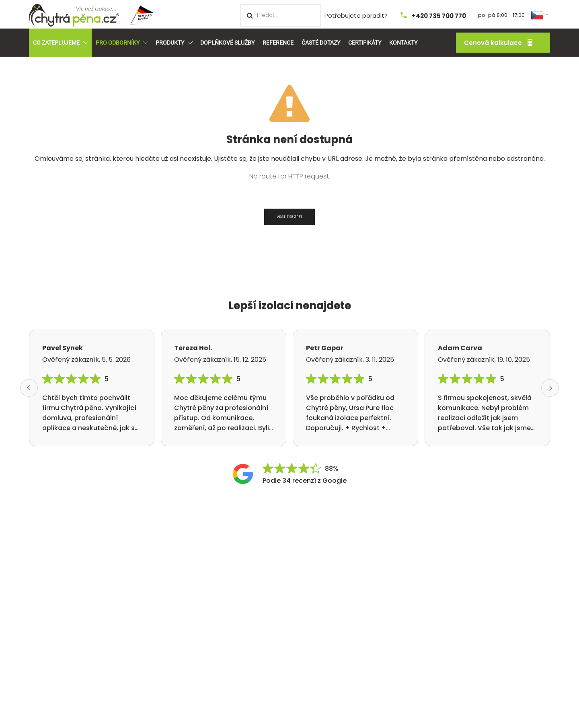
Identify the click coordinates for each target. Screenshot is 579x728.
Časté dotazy (321, 43)
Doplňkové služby (227, 43)
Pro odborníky (122, 43)
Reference (278, 43)
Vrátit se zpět (289, 217)
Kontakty (403, 43)
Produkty (174, 43)
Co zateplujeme (60, 43)
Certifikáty (365, 43)
